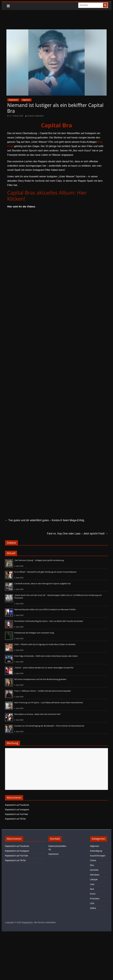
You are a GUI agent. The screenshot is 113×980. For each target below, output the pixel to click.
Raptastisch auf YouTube (17, 814)
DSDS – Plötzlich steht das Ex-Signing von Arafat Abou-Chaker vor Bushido (45, 644)
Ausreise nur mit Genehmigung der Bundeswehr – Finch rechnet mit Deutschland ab (49, 726)
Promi (93, 894)
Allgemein (26, 100)
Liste (92, 884)
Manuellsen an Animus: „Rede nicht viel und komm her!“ (38, 714)
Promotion (95, 899)
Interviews (95, 875)
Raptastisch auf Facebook (17, 805)
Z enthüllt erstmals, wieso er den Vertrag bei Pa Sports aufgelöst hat (43, 584)
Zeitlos (93, 908)
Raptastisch (13, 100)
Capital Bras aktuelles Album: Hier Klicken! (47, 196)
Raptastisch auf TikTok (15, 819)
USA (92, 903)
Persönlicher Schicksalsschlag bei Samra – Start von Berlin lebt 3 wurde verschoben (49, 621)
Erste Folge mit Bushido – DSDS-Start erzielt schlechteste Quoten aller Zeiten (46, 656)
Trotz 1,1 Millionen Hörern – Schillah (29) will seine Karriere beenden (43, 691)
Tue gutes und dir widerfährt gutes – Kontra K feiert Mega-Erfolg (45, 520)
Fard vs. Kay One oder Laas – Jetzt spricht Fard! (77, 534)
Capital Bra (56, 125)
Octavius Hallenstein (35, 116)
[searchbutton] (105, 5)
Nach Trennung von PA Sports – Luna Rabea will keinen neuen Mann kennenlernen (49, 703)
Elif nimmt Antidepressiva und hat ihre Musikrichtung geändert (40, 679)
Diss (92, 865)
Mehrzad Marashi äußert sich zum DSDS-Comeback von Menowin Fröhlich (45, 610)
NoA (92, 889)
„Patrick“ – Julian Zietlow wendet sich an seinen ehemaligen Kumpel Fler (44, 668)
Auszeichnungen (98, 856)
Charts (93, 860)
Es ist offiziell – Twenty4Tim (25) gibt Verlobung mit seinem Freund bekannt (45, 572)
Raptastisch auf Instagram (17, 810)
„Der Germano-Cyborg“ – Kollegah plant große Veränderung (39, 560)
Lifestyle (94, 879)
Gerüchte (94, 870)
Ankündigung (96, 851)
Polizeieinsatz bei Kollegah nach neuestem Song (34, 633)
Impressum (54, 854)
